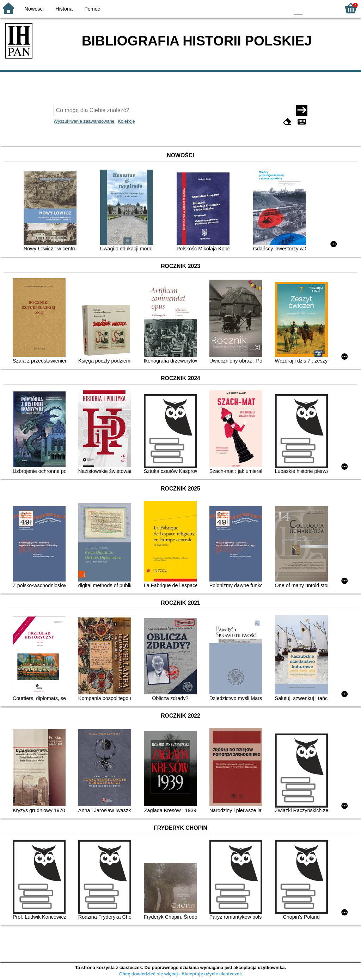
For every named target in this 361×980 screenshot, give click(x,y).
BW (253, 8)
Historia (64, 9)
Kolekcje (126, 121)
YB (267, 8)
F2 (327, 8)
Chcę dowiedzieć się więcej (148, 974)
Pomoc (92, 9)
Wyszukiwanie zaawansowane (84, 121)
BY (282, 8)
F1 (310, 8)
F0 (298, 8)
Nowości (34, 9)
